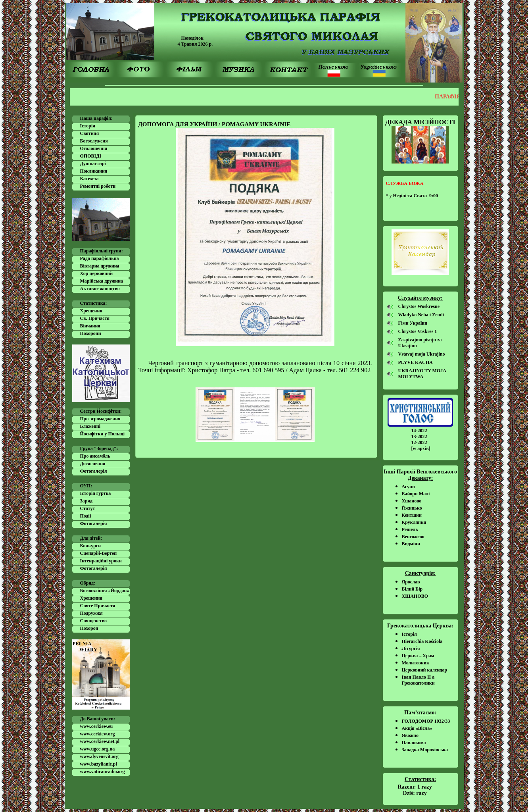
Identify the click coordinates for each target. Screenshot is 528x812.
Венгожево (413, 537)
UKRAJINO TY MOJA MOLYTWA (422, 374)
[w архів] (421, 448)
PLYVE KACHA (416, 362)
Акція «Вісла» (417, 728)
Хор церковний (97, 273)
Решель (410, 529)
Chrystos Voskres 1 (418, 331)
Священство (93, 621)
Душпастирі (93, 164)
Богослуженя (94, 141)
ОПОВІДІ (91, 156)
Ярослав (411, 582)
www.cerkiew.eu (97, 726)
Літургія (411, 648)
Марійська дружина (102, 281)
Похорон (89, 628)
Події (86, 516)
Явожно (410, 735)
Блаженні (90, 426)
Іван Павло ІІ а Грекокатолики (418, 680)
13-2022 (419, 437)
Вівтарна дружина (100, 266)
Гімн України (413, 323)
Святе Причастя (98, 606)
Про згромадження (100, 419)
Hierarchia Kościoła (422, 641)
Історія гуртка (96, 493)
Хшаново (412, 501)
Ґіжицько (412, 508)
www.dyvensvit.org (99, 756)
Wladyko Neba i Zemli (421, 315)
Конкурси (91, 546)
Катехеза (89, 179)
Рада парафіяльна (100, 258)
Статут (88, 508)
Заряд (86, 501)
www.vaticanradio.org (103, 772)
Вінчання (90, 326)
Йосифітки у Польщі (103, 434)
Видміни (411, 544)
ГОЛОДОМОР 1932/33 (426, 721)
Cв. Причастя (95, 318)
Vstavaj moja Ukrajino (422, 354)
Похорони (91, 333)
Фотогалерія (94, 471)
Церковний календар (425, 670)
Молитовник (416, 663)
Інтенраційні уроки (101, 561)
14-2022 (419, 431)
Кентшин (412, 515)
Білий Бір (412, 589)
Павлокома (414, 743)
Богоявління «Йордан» (105, 591)
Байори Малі (416, 494)
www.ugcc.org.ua (98, 749)
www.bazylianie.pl (99, 764)
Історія (88, 126)
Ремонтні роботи (98, 186)
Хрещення (91, 311)
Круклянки (414, 522)
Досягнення (93, 464)
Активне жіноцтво (100, 289)
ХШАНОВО (415, 596)
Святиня (90, 133)
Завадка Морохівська (425, 750)
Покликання (94, 171)
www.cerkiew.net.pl (100, 741)
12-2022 (419, 443)
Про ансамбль (95, 456)
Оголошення (94, 148)
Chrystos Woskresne (419, 306)
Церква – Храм (418, 656)
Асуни (408, 487)
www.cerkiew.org (98, 734)
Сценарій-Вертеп (99, 553)
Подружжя (91, 613)
